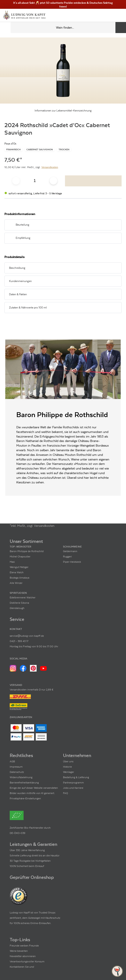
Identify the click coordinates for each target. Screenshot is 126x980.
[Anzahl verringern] (16, 181)
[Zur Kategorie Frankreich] (13, 150)
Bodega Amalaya (19, 578)
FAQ (66, 793)
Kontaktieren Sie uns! (22, 967)
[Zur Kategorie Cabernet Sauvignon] (40, 150)
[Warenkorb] (119, 15)
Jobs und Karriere (73, 788)
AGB (12, 761)
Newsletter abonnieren (23, 956)
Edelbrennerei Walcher (23, 598)
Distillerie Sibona (19, 603)
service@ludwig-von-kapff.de (27, 636)
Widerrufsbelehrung (21, 777)
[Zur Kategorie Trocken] (64, 150)
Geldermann (70, 551)
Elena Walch (17, 572)
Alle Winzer (16, 583)
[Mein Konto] (111, 15)
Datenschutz (17, 772)
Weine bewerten (19, 951)
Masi (12, 562)
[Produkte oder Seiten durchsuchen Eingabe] (68, 28)
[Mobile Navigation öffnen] (5, 28)
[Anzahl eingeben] (35, 181)
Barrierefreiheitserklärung (24, 783)
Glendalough (17, 608)
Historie (67, 767)
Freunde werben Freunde (24, 946)
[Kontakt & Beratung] (104, 15)
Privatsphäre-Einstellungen (25, 798)
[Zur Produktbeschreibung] (63, 71)
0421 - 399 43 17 (19, 641)
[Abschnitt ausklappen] (113, 225)
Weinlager (69, 772)
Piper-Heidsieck (72, 562)
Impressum (16, 767)
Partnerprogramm (73, 783)
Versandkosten (50, 167)
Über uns (68, 761)
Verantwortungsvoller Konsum (27, 961)
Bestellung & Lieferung (76, 777)
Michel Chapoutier (20, 557)
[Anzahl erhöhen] (53, 181)
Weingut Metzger (19, 567)
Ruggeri (67, 557)
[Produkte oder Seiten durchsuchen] (121, 28)
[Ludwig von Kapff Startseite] (24, 16)
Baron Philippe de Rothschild (27, 551)
